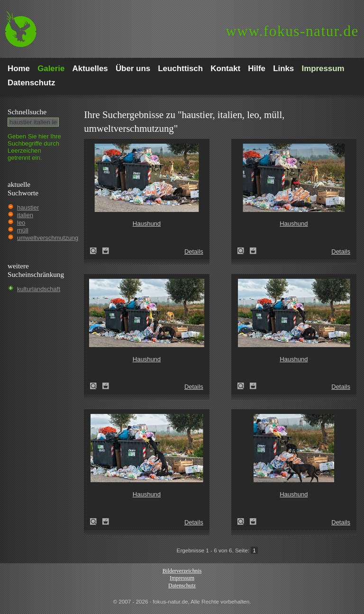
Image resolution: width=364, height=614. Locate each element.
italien (25, 215)
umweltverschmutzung (48, 238)
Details (194, 252)
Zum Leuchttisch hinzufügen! (106, 251)
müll (23, 230)
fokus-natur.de (292, 31)
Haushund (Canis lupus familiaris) (96, 251)
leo (21, 223)
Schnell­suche (27, 112)
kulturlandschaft (39, 289)
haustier (28, 207)
